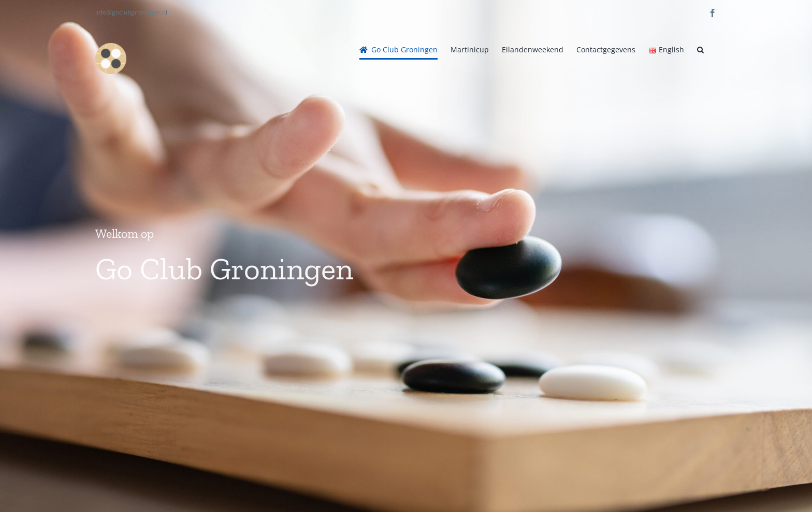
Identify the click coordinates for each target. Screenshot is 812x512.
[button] (700, 50)
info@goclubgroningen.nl (131, 12)
